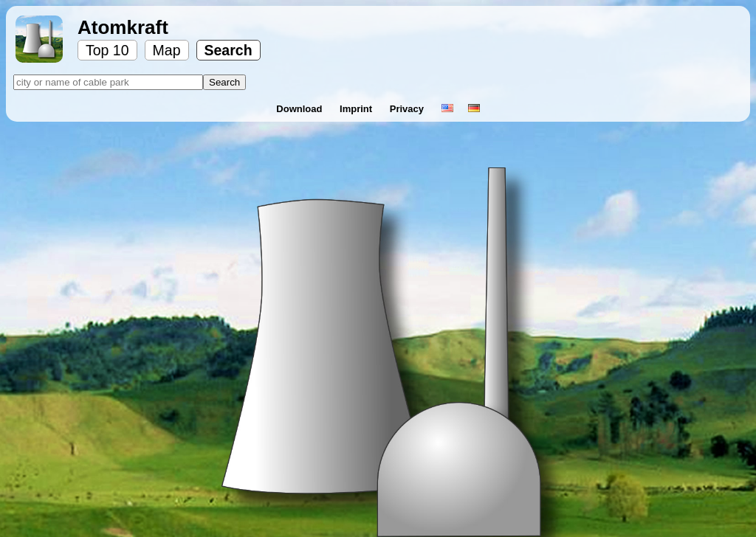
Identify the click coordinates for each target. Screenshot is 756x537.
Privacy (408, 109)
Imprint (357, 109)
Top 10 (107, 50)
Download (300, 109)
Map (167, 50)
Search (228, 50)
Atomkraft (123, 27)
